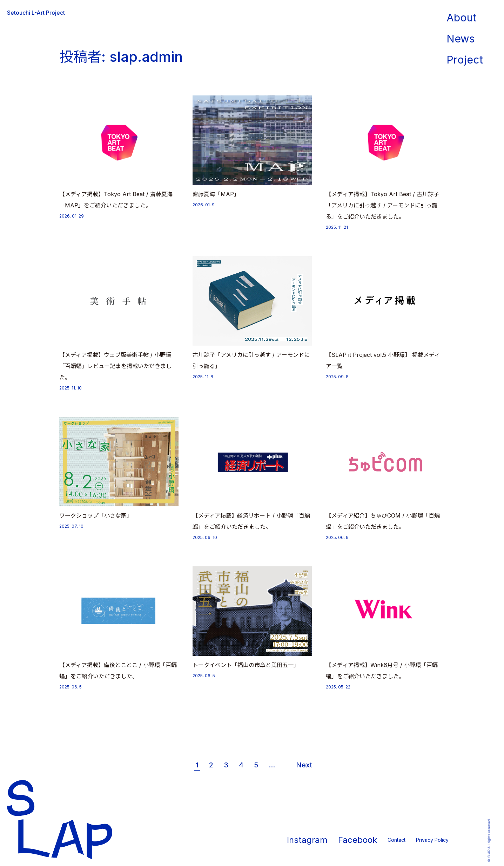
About (461, 18)
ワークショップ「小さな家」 (96, 515)
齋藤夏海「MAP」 (216, 194)
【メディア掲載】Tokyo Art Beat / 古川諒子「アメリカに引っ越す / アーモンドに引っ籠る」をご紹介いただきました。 (382, 205)
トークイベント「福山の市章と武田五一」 (246, 665)
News (461, 39)
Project (465, 60)
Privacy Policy (432, 840)
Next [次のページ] (304, 765)
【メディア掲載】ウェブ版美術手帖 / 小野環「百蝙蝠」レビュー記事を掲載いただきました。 (115, 366)
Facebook (358, 840)
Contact (397, 840)
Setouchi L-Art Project (36, 13)
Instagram (307, 840)
